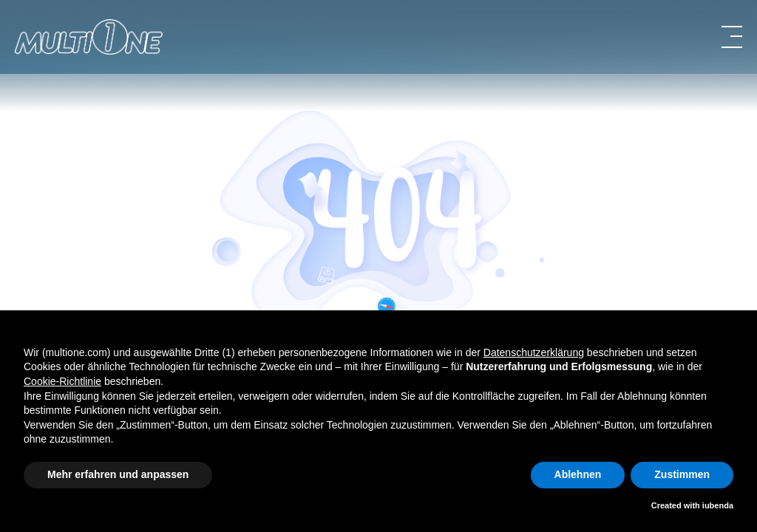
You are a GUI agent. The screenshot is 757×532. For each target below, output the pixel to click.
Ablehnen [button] (578, 474)
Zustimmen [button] (682, 474)
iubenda (718, 505)
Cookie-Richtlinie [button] (62, 381)
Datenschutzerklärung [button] (534, 352)
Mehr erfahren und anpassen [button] (118, 474)
